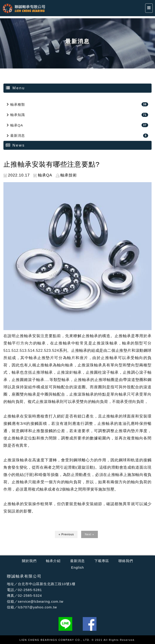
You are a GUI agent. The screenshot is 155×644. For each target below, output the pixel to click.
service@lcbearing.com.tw (41, 601)
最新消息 (18, 135)
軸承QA (17, 125)
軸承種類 (18, 104)
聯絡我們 (126, 561)
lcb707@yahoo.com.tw (37, 607)
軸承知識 (18, 115)
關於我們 (29, 561)
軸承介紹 (53, 561)
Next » (90, 534)
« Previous (66, 534)
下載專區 (102, 561)
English (77, 567)
